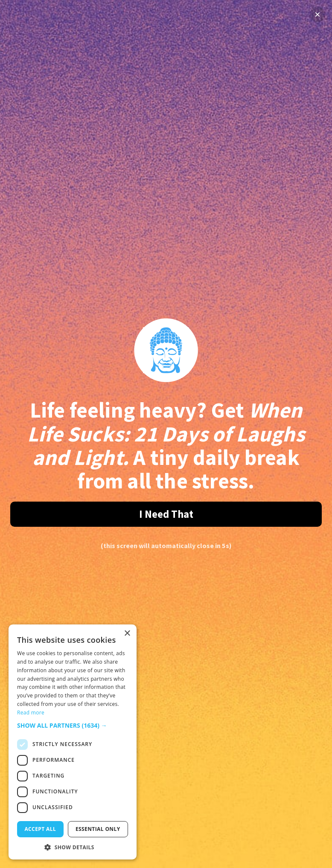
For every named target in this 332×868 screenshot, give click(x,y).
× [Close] (317, 14)
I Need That (166, 514)
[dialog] (73, 742)
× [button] (127, 634)
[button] (73, 725)
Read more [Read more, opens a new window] (31, 713)
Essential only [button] (98, 829)
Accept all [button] (40, 829)
